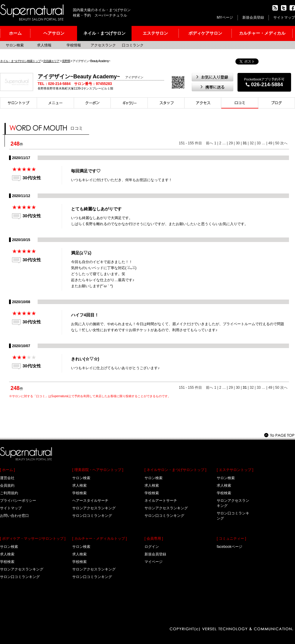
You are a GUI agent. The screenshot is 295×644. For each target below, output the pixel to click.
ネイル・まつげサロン (104, 33)
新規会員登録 (253, 17)
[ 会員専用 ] (154, 539)
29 (231, 143)
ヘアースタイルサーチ (90, 501)
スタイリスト (166, 103)
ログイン (152, 547)
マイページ (154, 562)
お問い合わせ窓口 (14, 516)
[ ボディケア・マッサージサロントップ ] (33, 539)
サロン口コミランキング (20, 577)
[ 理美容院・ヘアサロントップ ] (98, 470)
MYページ (225, 17)
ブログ (277, 103)
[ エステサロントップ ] (235, 470)
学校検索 (7, 562)
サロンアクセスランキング (22, 569)
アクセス (203, 103)
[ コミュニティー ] (231, 539)
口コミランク (133, 45)
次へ (284, 143)
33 (259, 143)
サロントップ (19, 103)
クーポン (92, 103)
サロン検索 (15, 45)
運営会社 (7, 478)
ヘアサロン (54, 33)
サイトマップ (284, 17)
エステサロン (155, 33)
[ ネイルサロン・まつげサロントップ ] (175, 470)
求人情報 (44, 45)
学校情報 (74, 45)
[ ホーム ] (7, 470)
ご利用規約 (9, 493)
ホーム (15, 33)
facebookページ (230, 547)
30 (238, 143)
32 (252, 143)
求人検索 (7, 554)
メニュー (56, 103)
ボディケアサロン (205, 33)
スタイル (129, 103)
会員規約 (7, 485)
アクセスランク (103, 45)
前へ (210, 143)
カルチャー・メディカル (262, 33)
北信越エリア (51, 61)
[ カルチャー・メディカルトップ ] (99, 539)
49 (270, 143)
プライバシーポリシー (18, 501)
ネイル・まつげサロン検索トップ (20, 61)
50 (277, 143)
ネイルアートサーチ (161, 501)
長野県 (66, 61)
